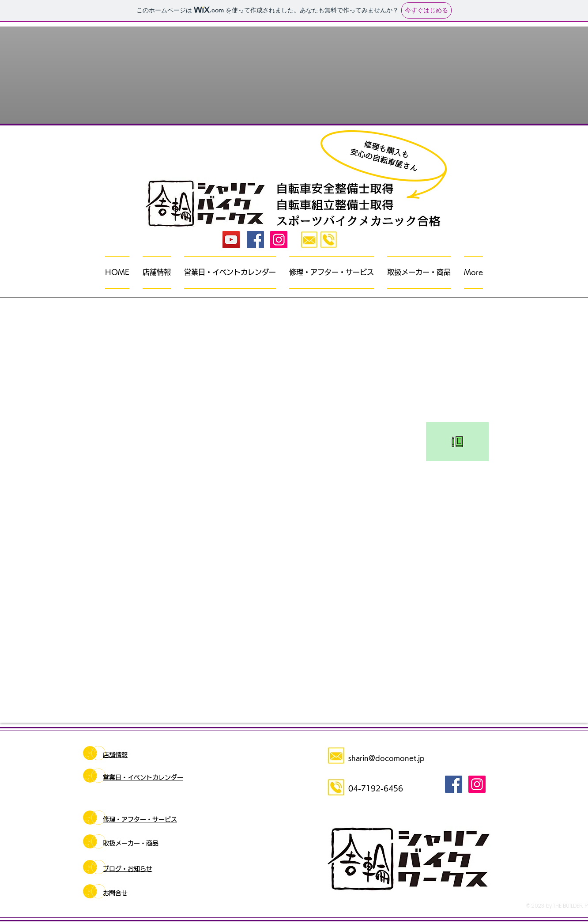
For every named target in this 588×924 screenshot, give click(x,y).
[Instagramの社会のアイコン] (279, 240)
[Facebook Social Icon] (255, 240)
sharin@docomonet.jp (386, 758)
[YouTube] (231, 240)
